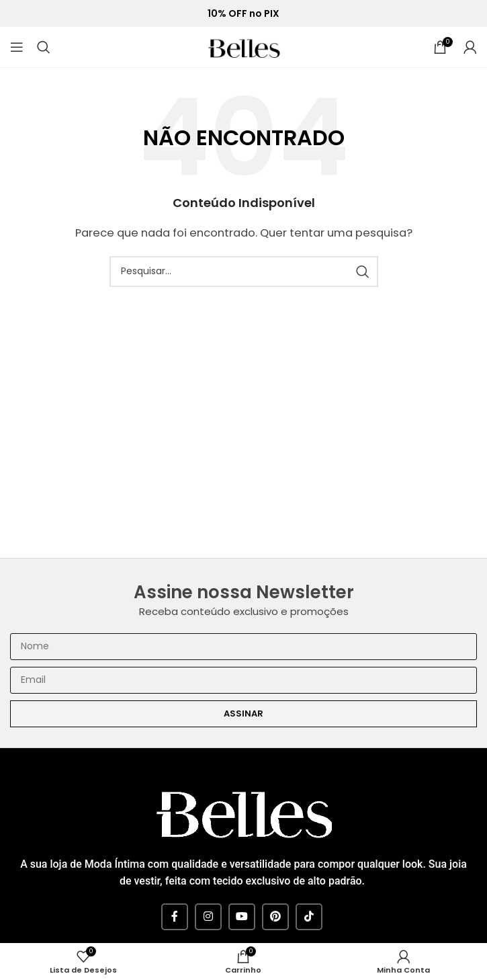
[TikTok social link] (309, 917)
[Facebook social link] (175, 917)
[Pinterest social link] (275, 917)
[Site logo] (244, 46)
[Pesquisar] (44, 47)
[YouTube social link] (242, 917)
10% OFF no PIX (243, 14)
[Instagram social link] (208, 917)
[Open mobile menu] (17, 47)
